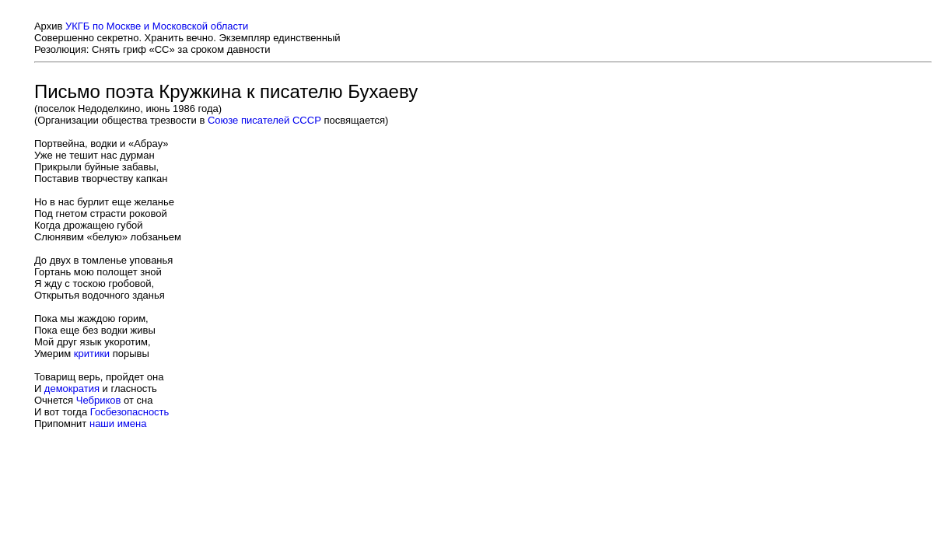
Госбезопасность (130, 412)
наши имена (118, 423)
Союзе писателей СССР (264, 120)
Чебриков (99, 400)
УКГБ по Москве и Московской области (157, 26)
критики (92, 353)
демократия (72, 388)
